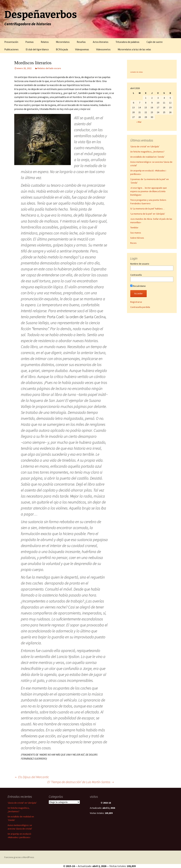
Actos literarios (101, 42)
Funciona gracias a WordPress (19, 857)
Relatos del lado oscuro (49, 68)
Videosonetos (103, 49)
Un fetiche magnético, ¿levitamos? (147, 152)
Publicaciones (11, 49)
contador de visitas (136, 72)
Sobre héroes (137, 238)
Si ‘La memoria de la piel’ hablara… (147, 209)
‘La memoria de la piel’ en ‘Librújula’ (148, 214)
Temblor (134, 228)
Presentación (11, 42)
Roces (133, 243)
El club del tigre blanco (37, 49)
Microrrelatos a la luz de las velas (134, 49)
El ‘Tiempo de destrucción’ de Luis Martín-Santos (81, 782)
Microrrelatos (63, 42)
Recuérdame (138, 286)
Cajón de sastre (155, 42)
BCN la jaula (62, 49)
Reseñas (81, 42)
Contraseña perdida (140, 307)
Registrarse (136, 302)
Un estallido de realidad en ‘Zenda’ (147, 157)
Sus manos (136, 233)
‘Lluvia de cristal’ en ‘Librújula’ (145, 146)
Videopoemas (82, 49)
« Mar (139, 122)
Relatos (45, 42)
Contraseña (136, 275)
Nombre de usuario (140, 264)
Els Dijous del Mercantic (32, 777)
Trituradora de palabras (127, 42)
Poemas (30, 42)
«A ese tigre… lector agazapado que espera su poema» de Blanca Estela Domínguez (149, 191)
